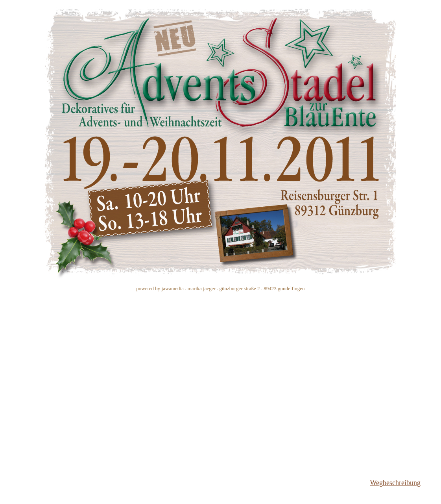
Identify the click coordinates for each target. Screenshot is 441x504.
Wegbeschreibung (395, 483)
